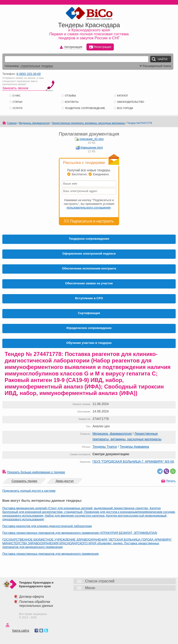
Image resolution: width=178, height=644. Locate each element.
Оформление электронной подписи (89, 254)
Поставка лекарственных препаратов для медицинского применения (51, 554)
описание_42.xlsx (92, 139)
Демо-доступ (65, 481)
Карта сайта (21, 630)
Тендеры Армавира (134, 447)
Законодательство (131, 102)
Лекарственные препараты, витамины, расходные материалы (88, 123)
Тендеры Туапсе (105, 447)
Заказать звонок (15, 88)
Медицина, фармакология (34, 123)
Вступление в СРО (89, 298)
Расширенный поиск (155, 66)
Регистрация (100, 47)
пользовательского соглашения (89, 207)
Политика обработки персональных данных (36, 604)
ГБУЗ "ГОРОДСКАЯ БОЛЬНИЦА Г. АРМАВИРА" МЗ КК (133, 461)
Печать (171, 481)
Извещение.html (92, 148)
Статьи (17, 102)
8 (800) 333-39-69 (29, 74)
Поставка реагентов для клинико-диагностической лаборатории (47, 526)
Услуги (17, 108)
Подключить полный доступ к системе (29, 491)
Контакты (72, 102)
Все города (125, 108)
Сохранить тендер (24, 481)
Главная (12, 123)
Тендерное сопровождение (85, 108)
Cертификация (89, 313)
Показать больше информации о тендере (36, 472)
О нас (17, 96)
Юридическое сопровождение (89, 328)
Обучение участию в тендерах (89, 343)
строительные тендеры (37, 66)
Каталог (123, 96)
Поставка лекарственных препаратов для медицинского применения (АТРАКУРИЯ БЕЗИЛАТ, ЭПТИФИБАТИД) (80, 533)
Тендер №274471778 (140, 123)
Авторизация (73, 47)
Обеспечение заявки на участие (89, 283)
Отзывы (70, 96)
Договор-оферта (32, 597)
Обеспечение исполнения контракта (89, 268)
